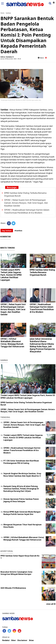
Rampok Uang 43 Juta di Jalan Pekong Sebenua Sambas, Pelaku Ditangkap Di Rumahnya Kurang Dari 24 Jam (21, 489)
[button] (54, 2)
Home (2, 13)
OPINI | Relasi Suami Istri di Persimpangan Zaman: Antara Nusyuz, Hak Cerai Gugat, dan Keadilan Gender (26, 203)
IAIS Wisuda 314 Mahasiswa (13, 588)
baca (41, 58)
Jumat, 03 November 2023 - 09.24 (11, 59)
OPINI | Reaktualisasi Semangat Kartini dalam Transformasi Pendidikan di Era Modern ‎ (27, 211)
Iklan (31, 640)
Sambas (8, 13)
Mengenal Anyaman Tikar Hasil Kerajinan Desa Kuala (22, 526)
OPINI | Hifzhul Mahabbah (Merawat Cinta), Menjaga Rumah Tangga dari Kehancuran (12, 343)
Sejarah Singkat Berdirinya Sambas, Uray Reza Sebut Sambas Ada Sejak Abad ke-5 (22, 475)
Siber (13, 640)
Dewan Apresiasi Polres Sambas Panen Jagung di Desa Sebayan (21, 500)
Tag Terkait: (7, 231)
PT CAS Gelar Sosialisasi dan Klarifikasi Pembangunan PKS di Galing (21, 462)
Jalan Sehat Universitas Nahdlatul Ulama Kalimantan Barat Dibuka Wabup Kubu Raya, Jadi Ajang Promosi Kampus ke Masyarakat (42, 345)
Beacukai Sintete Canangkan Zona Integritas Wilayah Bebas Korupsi (16, 573)
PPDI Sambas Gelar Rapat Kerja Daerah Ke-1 (20, 557)
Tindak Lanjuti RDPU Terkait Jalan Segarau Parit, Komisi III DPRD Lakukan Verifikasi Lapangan (11, 275)
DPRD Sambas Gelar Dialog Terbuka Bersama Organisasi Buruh (42, 272)
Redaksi (6, 640)
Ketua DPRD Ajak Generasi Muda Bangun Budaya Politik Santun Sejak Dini (22, 513)
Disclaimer (22, 640)
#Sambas (18, 231)
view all (51, 604)
